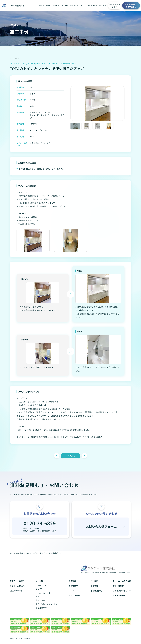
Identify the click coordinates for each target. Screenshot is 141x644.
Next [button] (126, 104)
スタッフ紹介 (92, 6)
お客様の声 (74, 6)
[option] (97, 104)
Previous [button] (69, 104)
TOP (12, 553)
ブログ (83, 6)
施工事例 (65, 6)
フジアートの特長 (44, 6)
